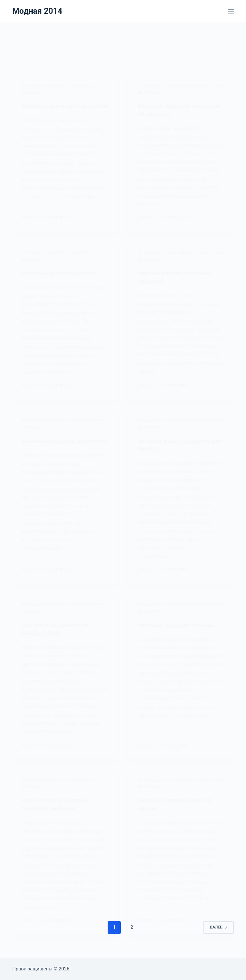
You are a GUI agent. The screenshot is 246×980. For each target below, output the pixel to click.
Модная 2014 (37, 11)
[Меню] (231, 11)
